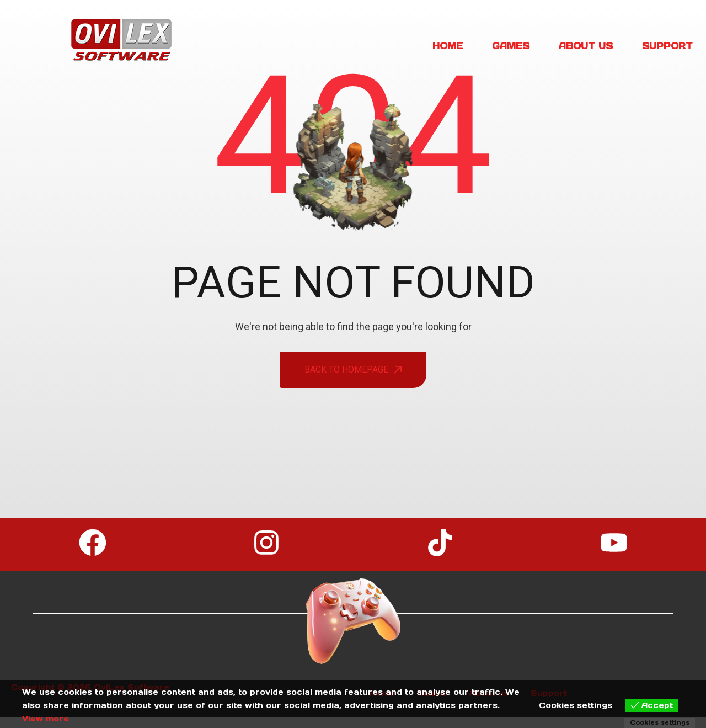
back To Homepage (353, 370)
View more (46, 719)
